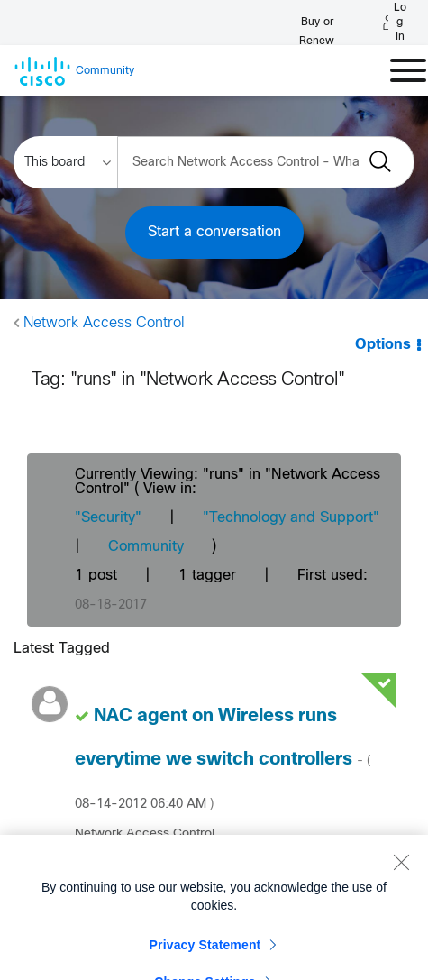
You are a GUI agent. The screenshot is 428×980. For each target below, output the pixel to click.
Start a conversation (214, 232)
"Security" (108, 518)
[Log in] (395, 23)
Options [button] (383, 345)
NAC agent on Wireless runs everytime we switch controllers (223, 759)
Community (146, 547)
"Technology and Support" (291, 518)
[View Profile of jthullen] (114, 864)
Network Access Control (104, 323)
